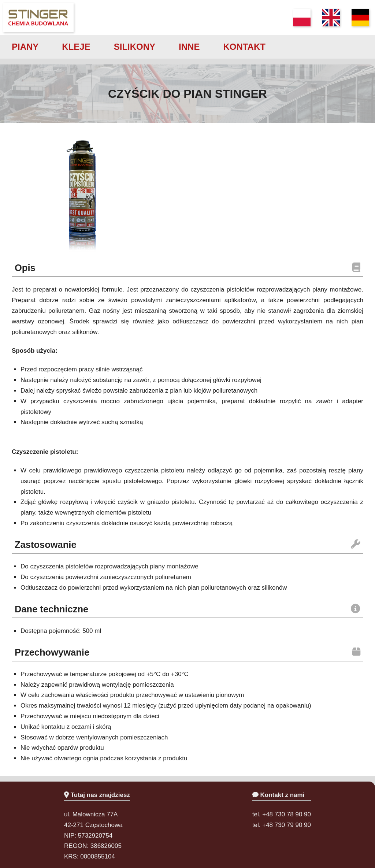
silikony (135, 47)
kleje (76, 47)
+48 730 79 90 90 (287, 825)
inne (189, 47)
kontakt (244, 47)
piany (25, 47)
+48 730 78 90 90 (287, 814)
